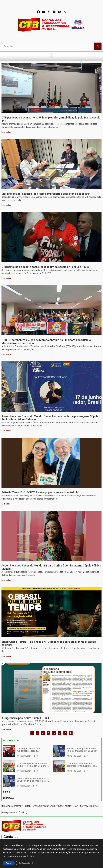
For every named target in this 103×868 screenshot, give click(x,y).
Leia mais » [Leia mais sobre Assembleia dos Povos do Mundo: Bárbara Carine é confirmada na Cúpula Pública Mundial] (6, 580)
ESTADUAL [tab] (8, 798)
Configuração (25, 863)
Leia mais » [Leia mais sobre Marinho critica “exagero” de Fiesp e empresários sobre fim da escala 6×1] (6, 205)
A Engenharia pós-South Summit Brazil (25, 718)
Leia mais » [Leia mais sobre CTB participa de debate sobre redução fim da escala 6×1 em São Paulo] (6, 278)
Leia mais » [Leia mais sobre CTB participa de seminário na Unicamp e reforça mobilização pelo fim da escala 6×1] (6, 132)
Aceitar (9, 863)
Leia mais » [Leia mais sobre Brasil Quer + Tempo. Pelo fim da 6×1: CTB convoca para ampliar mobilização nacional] (6, 656)
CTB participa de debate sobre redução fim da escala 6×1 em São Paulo (45, 267)
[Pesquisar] (98, 46)
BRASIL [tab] (7, 792)
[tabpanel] (51, 766)
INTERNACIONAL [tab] (11, 741)
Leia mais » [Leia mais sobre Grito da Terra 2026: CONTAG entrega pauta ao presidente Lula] (6, 504)
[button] (51, 56)
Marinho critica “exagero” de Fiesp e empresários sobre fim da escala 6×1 (47, 194)
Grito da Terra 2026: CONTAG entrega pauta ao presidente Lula (40, 492)
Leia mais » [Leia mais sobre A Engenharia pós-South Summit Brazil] (6, 729)
